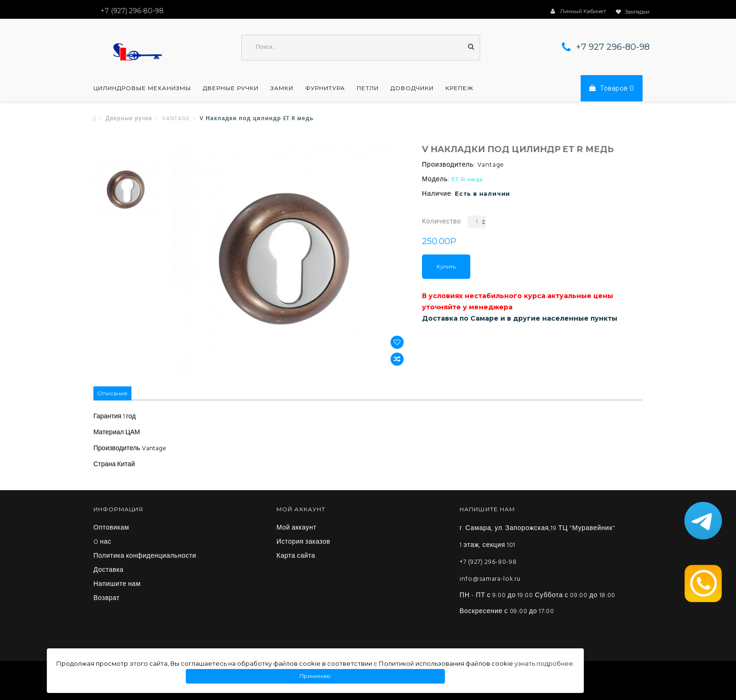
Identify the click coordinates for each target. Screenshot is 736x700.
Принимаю (315, 676)
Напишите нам (117, 585)
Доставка (108, 570)
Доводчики (412, 88)
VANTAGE (176, 119)
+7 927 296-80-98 (613, 47)
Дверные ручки (231, 88)
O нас (102, 542)
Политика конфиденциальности (145, 556)
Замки (282, 88)
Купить (446, 267)
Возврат (107, 599)
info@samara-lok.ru (490, 579)
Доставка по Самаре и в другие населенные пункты (520, 318)
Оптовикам (111, 528)
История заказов (303, 542)
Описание (112, 393)
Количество (441, 222)
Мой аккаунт (296, 528)
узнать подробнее (544, 663)
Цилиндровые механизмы (142, 88)
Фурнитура (325, 88)
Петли (368, 88)
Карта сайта (296, 556)
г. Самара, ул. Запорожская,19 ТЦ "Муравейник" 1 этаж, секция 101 (537, 537)
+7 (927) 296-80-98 (488, 562)
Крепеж (460, 88)
